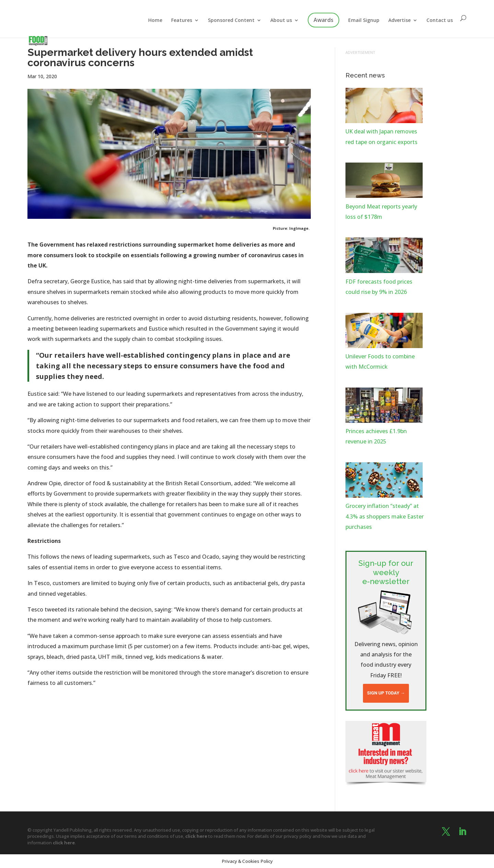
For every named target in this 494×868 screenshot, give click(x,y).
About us (281, 21)
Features (182, 21)
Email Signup (364, 21)
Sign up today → (386, 693)
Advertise (399, 21)
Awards (324, 20)
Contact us (440, 21)
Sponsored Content (231, 21)
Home (155, 21)
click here (196, 836)
